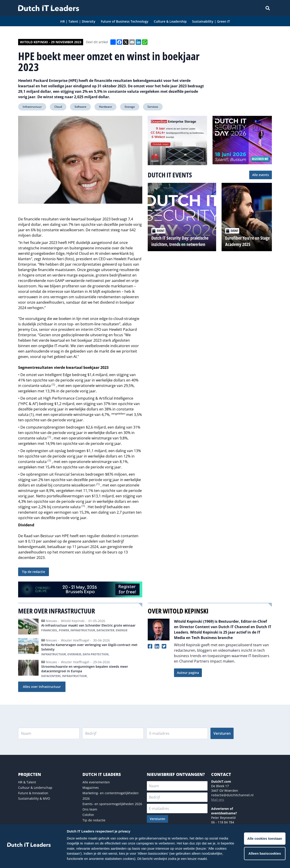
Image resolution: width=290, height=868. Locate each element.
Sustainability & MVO (34, 798)
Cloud (58, 107)
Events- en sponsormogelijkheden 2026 (112, 804)
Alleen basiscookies (265, 853)
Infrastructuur (32, 107)
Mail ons (218, 800)
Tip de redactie (34, 572)
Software (80, 107)
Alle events (261, 175)
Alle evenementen (96, 782)
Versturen (222, 733)
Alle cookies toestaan (265, 838)
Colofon (88, 815)
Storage (130, 107)
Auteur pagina (188, 673)
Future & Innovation (33, 793)
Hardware (105, 107)
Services (153, 107)
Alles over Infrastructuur (42, 687)
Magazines (91, 788)
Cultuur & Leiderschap (35, 788)
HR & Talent (27, 782)
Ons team (90, 809)
